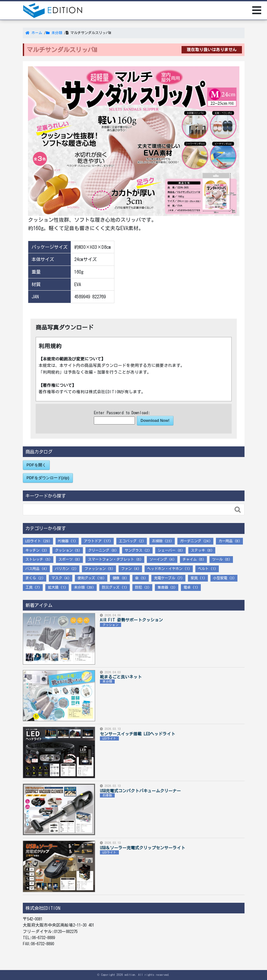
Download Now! (155, 421)
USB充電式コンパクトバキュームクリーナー (140, 791)
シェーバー (167, 550)
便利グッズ (86, 578)
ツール (217, 559)
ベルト (203, 569)
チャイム (190, 559)
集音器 (163, 587)
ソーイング (158, 559)
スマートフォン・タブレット (111, 559)
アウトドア (93, 541)
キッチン (32, 550)
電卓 (187, 587)
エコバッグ (128, 541)
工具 (29, 587)
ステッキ (198, 550)
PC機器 (63, 541)
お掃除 (157, 541)
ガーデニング (191, 541)
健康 (116, 578)
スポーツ (66, 559)
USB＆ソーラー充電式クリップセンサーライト (142, 848)
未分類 (79, 587)
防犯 (138, 587)
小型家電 (220, 578)
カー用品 (226, 541)
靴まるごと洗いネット (121, 677)
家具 (194, 578)
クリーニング (99, 550)
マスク (57, 578)
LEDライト (33, 541)
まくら (31, 578)
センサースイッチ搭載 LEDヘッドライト (138, 734)
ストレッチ (34, 559)
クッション (64, 550)
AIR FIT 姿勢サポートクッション (131, 620)
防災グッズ (111, 587)
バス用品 (32, 569)
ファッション (95, 569)
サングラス (133, 550)
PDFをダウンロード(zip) (48, 478)
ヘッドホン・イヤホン (165, 569)
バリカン (62, 569)
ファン (126, 569)
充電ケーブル (165, 578)
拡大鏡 (53, 587)
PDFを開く (36, 465)
